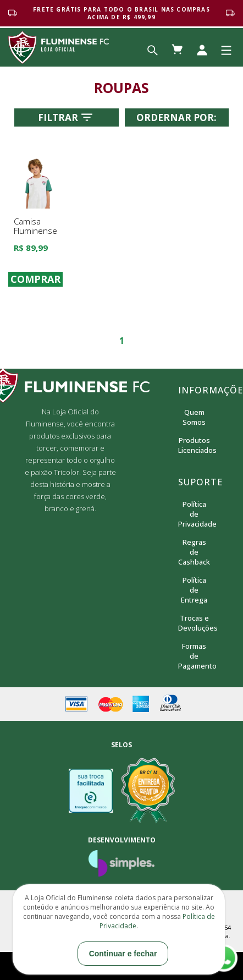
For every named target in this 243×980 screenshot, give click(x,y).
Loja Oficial (59, 47)
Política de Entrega (194, 590)
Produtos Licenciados (194, 445)
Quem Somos (194, 417)
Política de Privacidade (194, 514)
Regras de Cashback (194, 552)
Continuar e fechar (123, 954)
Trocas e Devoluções (194, 623)
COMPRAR (35, 280)
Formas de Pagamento (194, 656)
